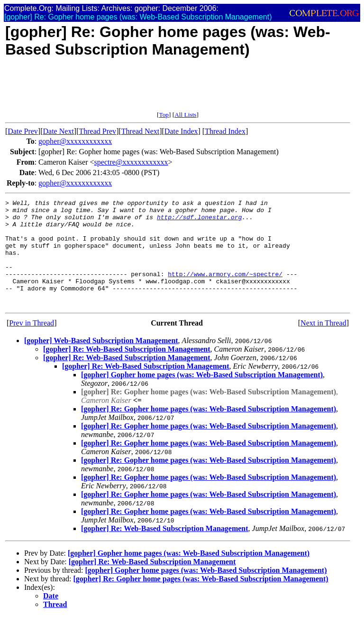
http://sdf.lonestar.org (199, 221)
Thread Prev (97, 131)
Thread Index (225, 131)
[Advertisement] (178, 90)
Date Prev (23, 131)
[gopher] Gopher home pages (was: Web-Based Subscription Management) (202, 396)
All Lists (185, 115)
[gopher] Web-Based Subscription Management (101, 362)
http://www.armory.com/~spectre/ (225, 289)
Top (164, 115)
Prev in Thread (32, 344)
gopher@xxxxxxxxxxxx (75, 141)
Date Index (181, 131)
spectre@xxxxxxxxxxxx (131, 162)
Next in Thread (323, 344)
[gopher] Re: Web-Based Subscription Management (127, 370)
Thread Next (140, 131)
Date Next (59, 131)
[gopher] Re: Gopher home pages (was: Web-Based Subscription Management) (209, 430)
